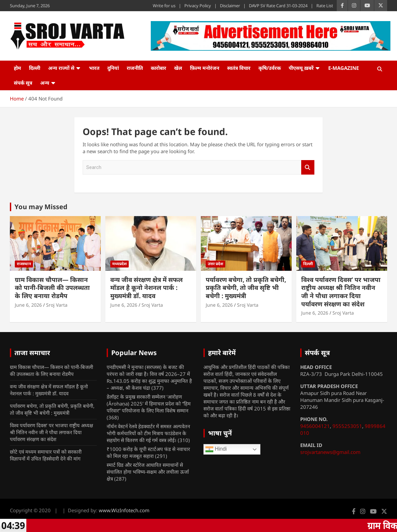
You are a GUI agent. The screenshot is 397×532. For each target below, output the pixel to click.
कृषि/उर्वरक (270, 68)
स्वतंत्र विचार (239, 68)
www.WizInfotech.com (124, 510)
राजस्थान (24, 264)
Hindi (216, 449)
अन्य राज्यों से (61, 68)
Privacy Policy (198, 6)
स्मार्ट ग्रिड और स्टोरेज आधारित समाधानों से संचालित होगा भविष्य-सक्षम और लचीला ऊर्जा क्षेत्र (148, 472)
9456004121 (315, 426)
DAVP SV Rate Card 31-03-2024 (278, 6)
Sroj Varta (57, 305)
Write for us (164, 6)
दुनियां (113, 68)
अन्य (45, 83)
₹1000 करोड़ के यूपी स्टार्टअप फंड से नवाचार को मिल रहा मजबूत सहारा (148, 452)
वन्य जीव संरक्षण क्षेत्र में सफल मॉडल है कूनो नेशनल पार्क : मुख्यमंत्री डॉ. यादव (146, 288)
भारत (94, 68)
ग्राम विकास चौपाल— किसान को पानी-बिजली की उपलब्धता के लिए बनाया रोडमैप (52, 288)
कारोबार (159, 68)
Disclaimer (230, 6)
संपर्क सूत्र (23, 83)
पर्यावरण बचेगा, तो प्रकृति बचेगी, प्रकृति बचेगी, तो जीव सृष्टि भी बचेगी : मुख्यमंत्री (246, 288)
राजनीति (135, 68)
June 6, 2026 (28, 305)
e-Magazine (344, 68)
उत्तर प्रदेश (215, 264)
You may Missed (41, 207)
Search (308, 168)
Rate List (325, 6)
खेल (178, 68)
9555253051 (347, 426)
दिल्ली (35, 68)
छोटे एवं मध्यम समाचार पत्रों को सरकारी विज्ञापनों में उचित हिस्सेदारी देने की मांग (46, 455)
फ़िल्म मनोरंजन (205, 68)
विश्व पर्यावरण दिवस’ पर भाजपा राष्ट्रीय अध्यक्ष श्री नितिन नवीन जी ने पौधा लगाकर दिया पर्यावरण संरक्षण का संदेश (341, 292)
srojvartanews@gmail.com (330, 452)
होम (17, 68)
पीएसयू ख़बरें (301, 68)
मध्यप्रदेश (119, 264)
